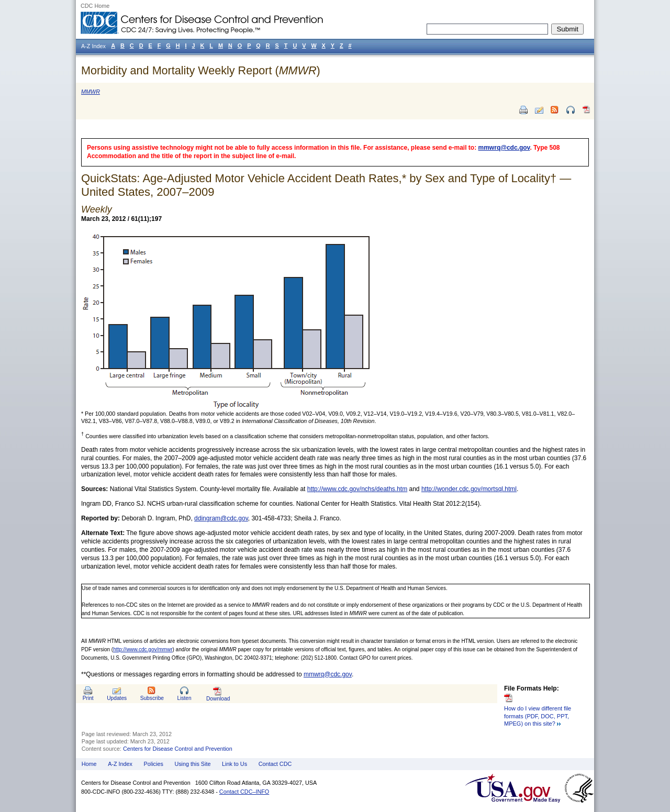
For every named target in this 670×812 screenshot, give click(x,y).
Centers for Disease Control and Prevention (178, 749)
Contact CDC (275, 764)
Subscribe (152, 698)
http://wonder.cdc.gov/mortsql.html (469, 489)
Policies (154, 764)
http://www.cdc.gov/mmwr (143, 649)
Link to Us (234, 764)
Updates (117, 698)
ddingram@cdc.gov (221, 518)
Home (89, 764)
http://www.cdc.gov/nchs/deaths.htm (357, 489)
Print (88, 698)
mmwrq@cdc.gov (504, 148)
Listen (184, 698)
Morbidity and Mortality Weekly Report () (201, 70)
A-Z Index (120, 764)
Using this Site (192, 764)
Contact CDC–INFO (244, 792)
